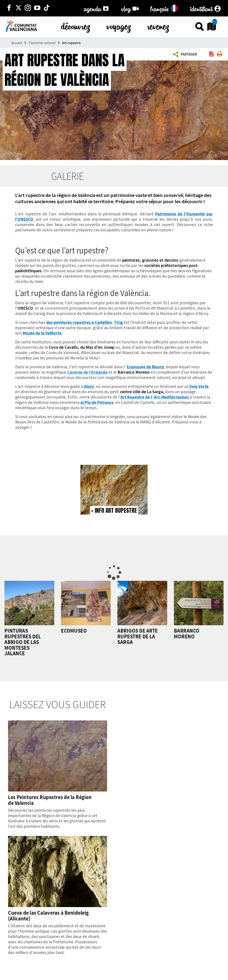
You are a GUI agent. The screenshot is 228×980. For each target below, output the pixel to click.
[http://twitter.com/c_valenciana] (18, 8)
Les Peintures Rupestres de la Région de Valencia (50, 800)
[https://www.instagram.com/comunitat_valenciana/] (28, 8)
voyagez (119, 25)
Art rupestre (71, 43)
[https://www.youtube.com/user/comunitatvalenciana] (37, 8)
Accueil (17, 43)
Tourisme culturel (42, 43)
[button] (186, 54)
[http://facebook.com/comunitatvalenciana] (9, 8)
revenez (159, 25)
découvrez (76, 25)
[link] (212, 54)
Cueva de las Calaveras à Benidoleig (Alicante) (48, 916)
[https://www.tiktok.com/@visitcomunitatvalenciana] (47, 8)
